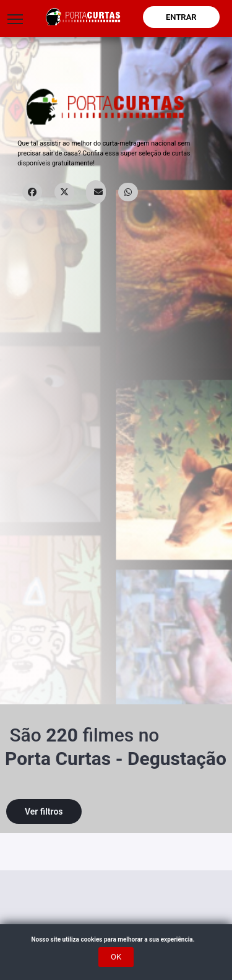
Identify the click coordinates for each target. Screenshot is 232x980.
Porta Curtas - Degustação (116, 759)
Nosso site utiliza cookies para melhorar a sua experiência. (116, 939)
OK (116, 957)
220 (62, 735)
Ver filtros (44, 812)
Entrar (181, 17)
